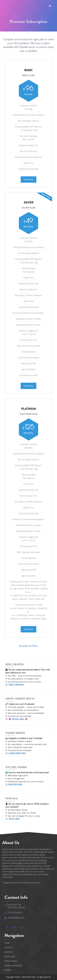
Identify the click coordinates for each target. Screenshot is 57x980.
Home (7, 943)
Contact (8, 948)
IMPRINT (8, 970)
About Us (9, 952)
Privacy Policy (11, 961)
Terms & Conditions (13, 966)
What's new (10, 957)
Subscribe (28, 179)
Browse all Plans (29, 646)
